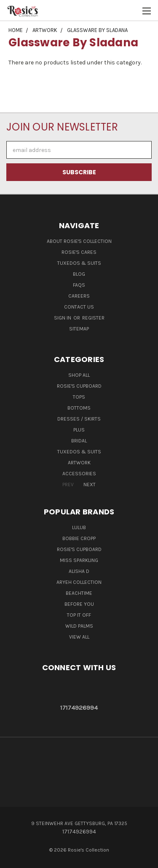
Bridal (79, 441)
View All (79, 637)
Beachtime (79, 593)
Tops (79, 397)
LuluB (79, 527)
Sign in (63, 318)
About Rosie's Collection (79, 241)
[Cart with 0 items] (133, 11)
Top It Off (79, 615)
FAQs (79, 285)
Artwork (79, 463)
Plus (79, 430)
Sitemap (79, 329)
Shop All (79, 375)
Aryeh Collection (79, 582)
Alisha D (79, 571)
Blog (79, 274)
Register (93, 318)
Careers (79, 296)
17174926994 (79, 708)
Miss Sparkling (79, 560)
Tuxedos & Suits (79, 263)
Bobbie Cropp (79, 538)
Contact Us (79, 307)
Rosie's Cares (79, 252)
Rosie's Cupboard (79, 386)
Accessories (79, 474)
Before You (79, 604)
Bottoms (79, 408)
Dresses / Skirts (79, 419)
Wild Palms (79, 626)
